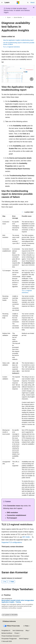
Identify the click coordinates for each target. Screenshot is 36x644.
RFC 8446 (26, 537)
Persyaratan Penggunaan (9, 639)
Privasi (17, 633)
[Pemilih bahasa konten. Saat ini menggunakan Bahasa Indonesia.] (9, 621)
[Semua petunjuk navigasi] (3, 18)
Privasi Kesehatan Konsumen (10, 636)
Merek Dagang (24, 639)
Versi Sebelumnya (18, 630)
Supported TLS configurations (12, 542)
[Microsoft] (18, 3)
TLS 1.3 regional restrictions (11, 47)
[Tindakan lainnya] (33, 18)
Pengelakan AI (6, 630)
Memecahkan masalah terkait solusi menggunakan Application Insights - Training (18, 601)
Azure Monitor (18, 18)
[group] (18, 356)
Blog (27, 630)
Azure (9, 18)
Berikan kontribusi (7, 633)
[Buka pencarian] (28, 3)
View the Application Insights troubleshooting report (18, 40)
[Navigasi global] (2, 3)
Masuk (32, 2)
